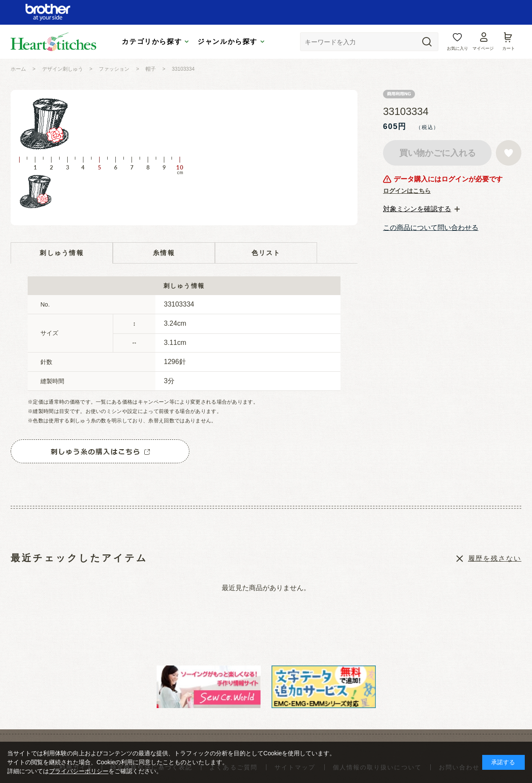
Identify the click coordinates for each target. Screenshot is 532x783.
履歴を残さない (495, 558)
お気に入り (458, 48)
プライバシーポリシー (79, 771)
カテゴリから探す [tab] (152, 42)
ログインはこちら (407, 191)
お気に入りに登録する (509, 153)
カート (509, 48)
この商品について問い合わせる (431, 228)
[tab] (421, 209)
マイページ (483, 48)
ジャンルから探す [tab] (227, 42)
